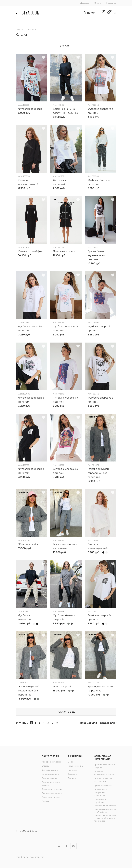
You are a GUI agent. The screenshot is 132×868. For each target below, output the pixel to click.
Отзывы (45, 766)
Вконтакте (59, 846)
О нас (70, 762)
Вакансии (72, 774)
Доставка (85, 3)
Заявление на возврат (53, 789)
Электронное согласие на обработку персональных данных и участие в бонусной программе (105, 815)
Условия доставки (51, 774)
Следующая (107, 723)
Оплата (98, 3)
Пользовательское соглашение (103, 780)
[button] (17, 13)
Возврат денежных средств (51, 783)
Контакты (72, 770)
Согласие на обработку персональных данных (105, 802)
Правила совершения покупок (104, 766)
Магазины (111, 3)
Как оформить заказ (52, 762)
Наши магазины (76, 766)
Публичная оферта (103, 785)
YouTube (73, 846)
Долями (46, 801)
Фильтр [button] (66, 46)
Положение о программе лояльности (100, 792)
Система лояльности (52, 793)
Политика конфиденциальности (104, 773)
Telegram (72, 778)
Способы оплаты (50, 770)
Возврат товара (49, 778)
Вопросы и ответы (51, 797)
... (53, 723)
